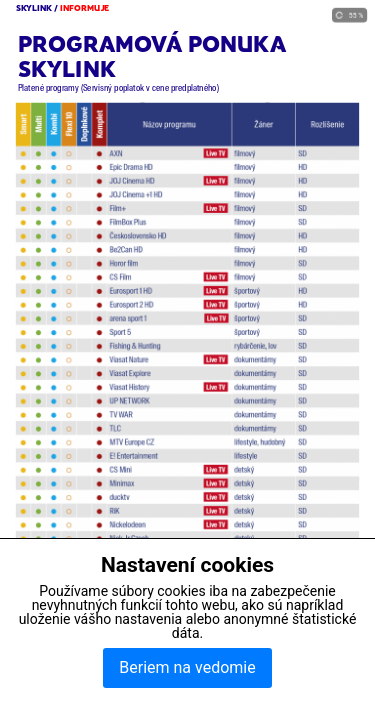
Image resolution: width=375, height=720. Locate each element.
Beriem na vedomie (187, 667)
